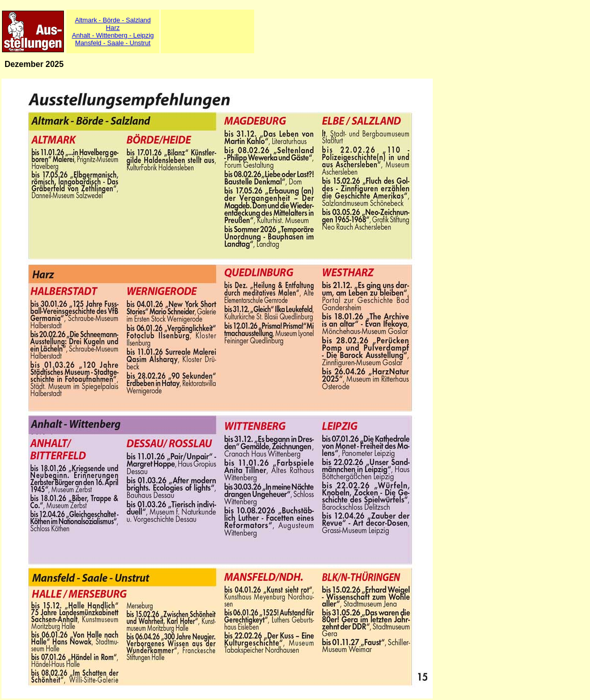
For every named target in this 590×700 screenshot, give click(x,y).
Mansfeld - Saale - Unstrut (113, 43)
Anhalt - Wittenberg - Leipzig (113, 35)
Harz (113, 28)
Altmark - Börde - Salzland (113, 20)
